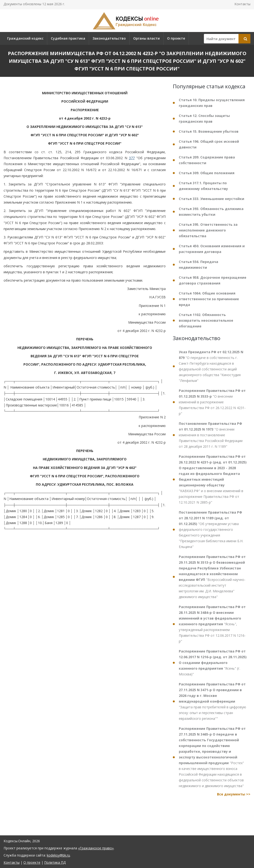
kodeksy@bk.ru (58, 855)
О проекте (176, 38)
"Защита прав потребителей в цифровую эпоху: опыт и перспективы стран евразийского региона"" (212, 701)
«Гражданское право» (96, 848)
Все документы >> (234, 794)
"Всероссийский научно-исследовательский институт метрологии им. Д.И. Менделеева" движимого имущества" (212, 577)
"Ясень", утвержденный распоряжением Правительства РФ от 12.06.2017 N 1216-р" (212, 624)
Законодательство (109, 38)
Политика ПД (55, 862)
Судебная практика (68, 38)
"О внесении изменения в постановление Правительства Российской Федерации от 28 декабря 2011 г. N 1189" (211, 435)
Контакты (242, 4)
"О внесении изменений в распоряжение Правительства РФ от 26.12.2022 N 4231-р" (212, 402)
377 (132, 158)
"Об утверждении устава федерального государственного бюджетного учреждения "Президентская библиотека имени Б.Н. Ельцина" (211, 529)
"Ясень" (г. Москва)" (213, 663)
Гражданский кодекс (25, 38)
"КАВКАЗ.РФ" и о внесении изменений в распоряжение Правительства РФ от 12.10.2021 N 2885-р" (213, 479)
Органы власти (146, 38)
